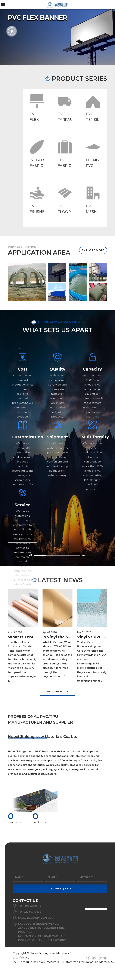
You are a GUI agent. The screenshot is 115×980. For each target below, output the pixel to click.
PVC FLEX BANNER (38, 120)
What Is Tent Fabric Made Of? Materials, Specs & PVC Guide (23, 637)
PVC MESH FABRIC (93, 212)
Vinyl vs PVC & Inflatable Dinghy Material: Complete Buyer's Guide (92, 637)
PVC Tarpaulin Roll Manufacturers (36, 962)
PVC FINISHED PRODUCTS (40, 212)
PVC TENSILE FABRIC (94, 120)
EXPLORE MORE (93, 250)
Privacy (24, 958)
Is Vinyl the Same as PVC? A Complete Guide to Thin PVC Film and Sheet (57, 637)
